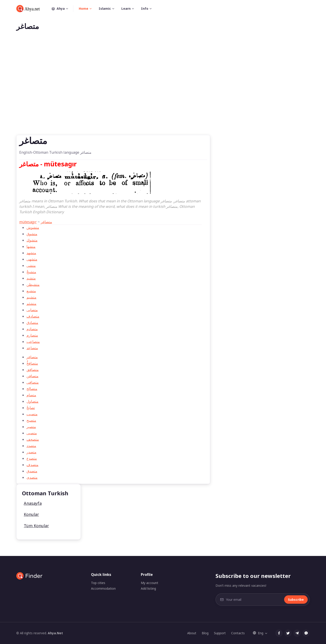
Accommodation (103, 588)
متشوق (32, 234)
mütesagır (28, 222)
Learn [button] (126, 8)
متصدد (31, 446)
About (192, 633)
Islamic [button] (105, 8)
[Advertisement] (163, 90)
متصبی (32, 433)
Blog (205, 633)
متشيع (31, 291)
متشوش (33, 227)
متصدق (32, 471)
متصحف (33, 439)
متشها (31, 247)
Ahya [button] (62, 9)
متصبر (31, 427)
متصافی (33, 382)
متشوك (32, 240)
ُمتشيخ (31, 272)
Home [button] (84, 8)
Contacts (238, 633)
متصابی (32, 310)
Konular (31, 514)
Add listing (148, 588)
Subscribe (296, 600)
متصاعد (32, 348)
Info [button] (145, 8)
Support (220, 633)
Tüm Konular (36, 526)
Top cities (98, 583)
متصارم (32, 335)
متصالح (32, 389)
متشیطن (33, 285)
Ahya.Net (55, 633)
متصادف (33, 316)
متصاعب (33, 342)
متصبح (31, 420)
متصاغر (46, 222)
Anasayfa (33, 503)
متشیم (31, 297)
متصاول (32, 401)
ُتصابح (31, 408)
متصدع (32, 458)
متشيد (31, 278)
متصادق (32, 323)
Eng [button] (258, 633)
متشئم (31, 304)
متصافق (33, 370)
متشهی (32, 259)
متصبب (32, 414)
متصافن (32, 376)
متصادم (32, 329)
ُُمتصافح (32, 363)
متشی (31, 266)
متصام (31, 395)
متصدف (32, 465)
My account (150, 583)
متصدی (32, 477)
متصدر (31, 452)
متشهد (31, 253)
